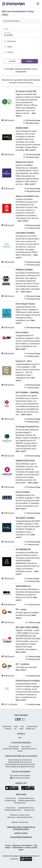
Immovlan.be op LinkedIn (20, 778)
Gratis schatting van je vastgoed (21, 756)
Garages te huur (30, 810)
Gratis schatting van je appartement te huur (20, 767)
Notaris (10, 47)
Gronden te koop (10, 801)
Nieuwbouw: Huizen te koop (20, 815)
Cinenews (8, 729)
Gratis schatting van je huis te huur (20, 762)
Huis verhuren (26, 746)
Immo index (21, 795)
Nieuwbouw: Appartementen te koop (20, 817)
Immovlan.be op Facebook (20, 775)
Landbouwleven (32, 726)
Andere (20, 751)
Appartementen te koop (26, 798)
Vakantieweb (7, 726)
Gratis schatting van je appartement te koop (20, 764)
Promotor (10, 52)
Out (15, 729)
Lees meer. (33, 856)
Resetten (12, 61)
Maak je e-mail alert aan (20, 822)
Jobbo (21, 729)
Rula (22, 726)
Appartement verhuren (29, 749)
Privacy (8, 845)
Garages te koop (20, 803)
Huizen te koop (11, 798)
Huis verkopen (14, 746)
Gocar (16, 726)
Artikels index (21, 833)
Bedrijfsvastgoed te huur (13, 810)
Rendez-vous (31, 729)
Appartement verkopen (11, 749)
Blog (20, 738)
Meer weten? (30, 150)
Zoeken (30, 61)
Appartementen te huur (26, 808)
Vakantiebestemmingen (21, 837)
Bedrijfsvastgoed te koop (27, 801)
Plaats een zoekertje (21, 743)
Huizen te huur (11, 808)
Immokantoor (12, 41)
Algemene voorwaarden (22, 845)
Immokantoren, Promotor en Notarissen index (21, 828)
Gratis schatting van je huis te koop (20, 760)
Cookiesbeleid (18, 847)
